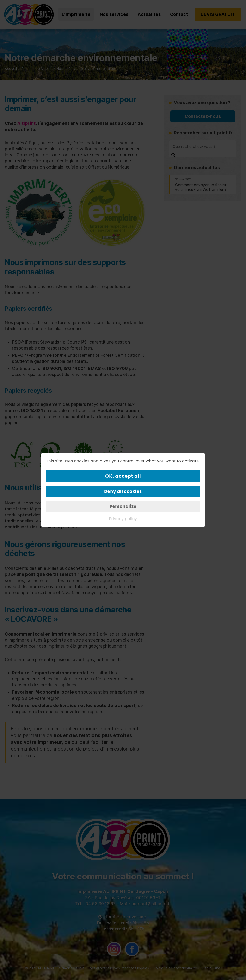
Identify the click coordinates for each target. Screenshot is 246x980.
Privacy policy (123, 519)
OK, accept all (123, 476)
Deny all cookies (123, 491)
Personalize (123, 506)
